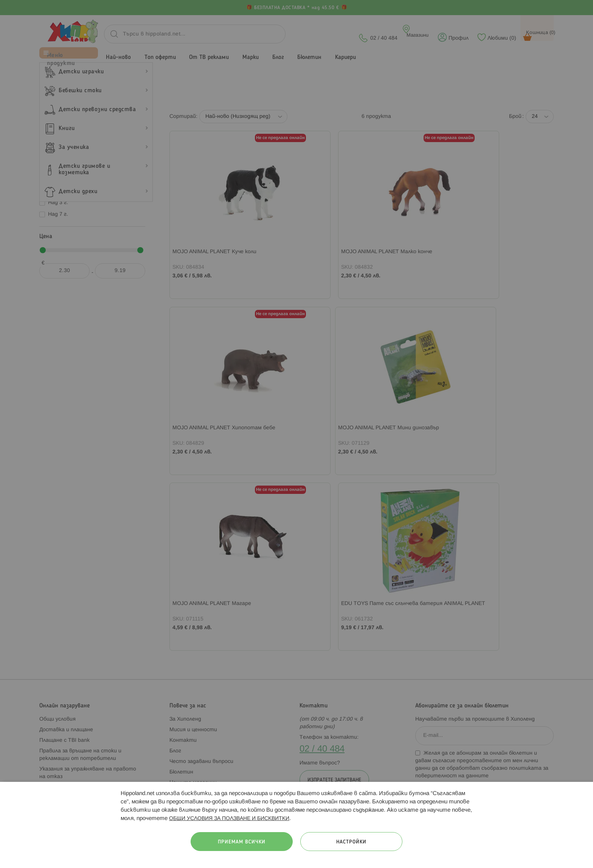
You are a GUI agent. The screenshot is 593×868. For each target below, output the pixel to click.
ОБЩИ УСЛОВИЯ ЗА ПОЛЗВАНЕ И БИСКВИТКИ (229, 819)
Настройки (351, 842)
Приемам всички (242, 842)
